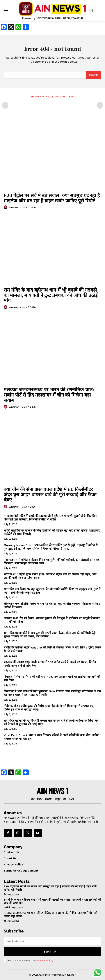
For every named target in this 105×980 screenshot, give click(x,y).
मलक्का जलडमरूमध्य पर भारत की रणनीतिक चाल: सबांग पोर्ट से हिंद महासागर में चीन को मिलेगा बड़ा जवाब (49, 395)
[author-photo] (6, 207)
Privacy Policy (45, 961)
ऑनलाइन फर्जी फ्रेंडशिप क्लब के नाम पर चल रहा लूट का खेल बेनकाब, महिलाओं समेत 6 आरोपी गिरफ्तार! (52, 605)
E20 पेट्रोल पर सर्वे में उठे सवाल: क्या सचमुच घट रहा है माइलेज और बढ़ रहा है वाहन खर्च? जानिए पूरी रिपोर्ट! (52, 198)
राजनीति (7, 908)
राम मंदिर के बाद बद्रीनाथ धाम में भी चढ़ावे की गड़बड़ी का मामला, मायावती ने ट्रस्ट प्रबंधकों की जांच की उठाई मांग (51, 295)
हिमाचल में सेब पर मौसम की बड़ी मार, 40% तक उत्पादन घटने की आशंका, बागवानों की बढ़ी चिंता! (52, 679)
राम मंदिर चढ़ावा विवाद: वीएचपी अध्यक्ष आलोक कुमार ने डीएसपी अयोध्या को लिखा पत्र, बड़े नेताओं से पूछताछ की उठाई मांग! (51, 722)
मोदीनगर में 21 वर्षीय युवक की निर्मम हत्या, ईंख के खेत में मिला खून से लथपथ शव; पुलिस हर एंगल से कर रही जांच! (49, 708)
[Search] (94, 75)
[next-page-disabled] (100, 105)
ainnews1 (14, 207)
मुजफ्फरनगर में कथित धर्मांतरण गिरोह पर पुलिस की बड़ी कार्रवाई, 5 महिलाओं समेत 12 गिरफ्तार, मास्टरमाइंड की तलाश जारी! (51, 562)
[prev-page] (5, 105)
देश (5, 894)
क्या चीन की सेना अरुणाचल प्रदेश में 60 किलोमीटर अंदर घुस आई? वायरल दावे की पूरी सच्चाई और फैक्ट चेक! (50, 494)
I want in (52, 952)
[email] (52, 941)
